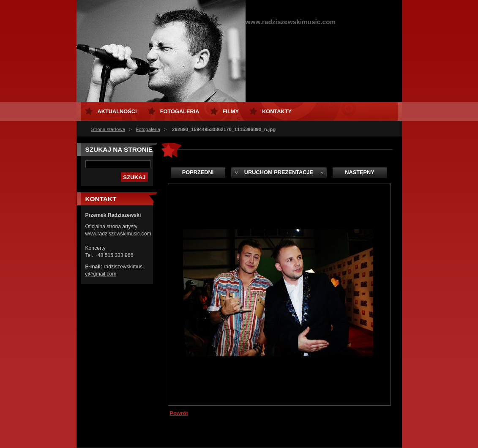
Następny (360, 172)
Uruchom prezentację (279, 172)
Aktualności (117, 111)
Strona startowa (108, 129)
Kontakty (277, 111)
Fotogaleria (148, 129)
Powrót (179, 413)
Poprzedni (198, 172)
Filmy (231, 111)
